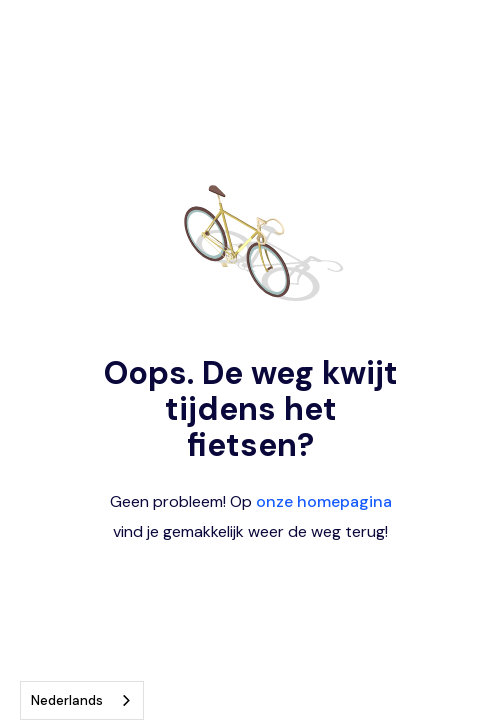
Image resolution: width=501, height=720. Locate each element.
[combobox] (82, 700)
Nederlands (67, 700)
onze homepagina (324, 501)
